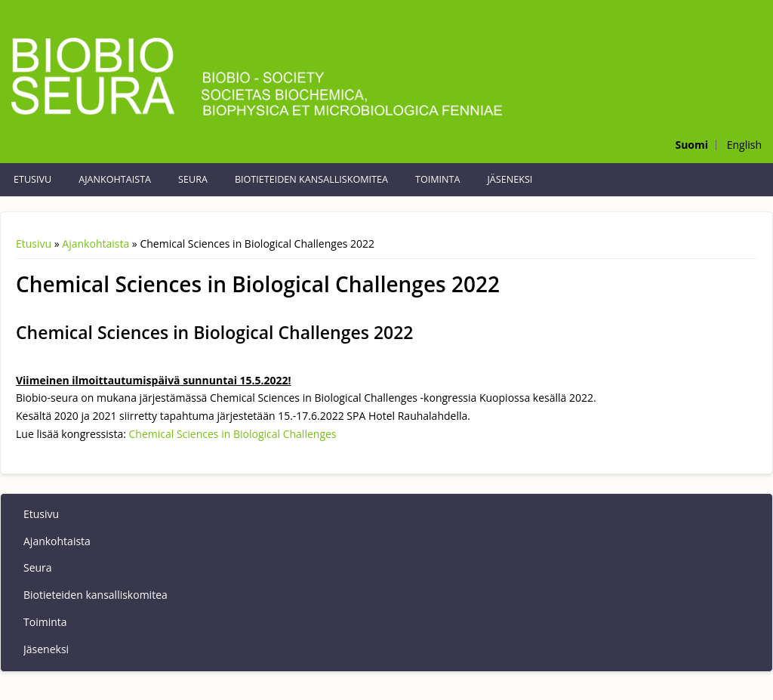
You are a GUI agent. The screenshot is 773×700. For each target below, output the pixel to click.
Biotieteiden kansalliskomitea (311, 179)
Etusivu (32, 179)
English (744, 145)
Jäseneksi (510, 179)
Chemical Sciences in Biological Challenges (233, 434)
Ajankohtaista (115, 179)
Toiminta (437, 179)
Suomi (691, 145)
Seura (193, 179)
